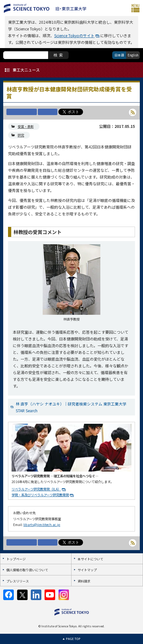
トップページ (16, 559)
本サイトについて (90, 559)
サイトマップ (87, 570)
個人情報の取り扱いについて (27, 570)
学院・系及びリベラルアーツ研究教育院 (40, 495)
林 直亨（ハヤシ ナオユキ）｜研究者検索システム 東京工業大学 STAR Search (71, 407)
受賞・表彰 (26, 126)
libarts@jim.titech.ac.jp (42, 525)
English (133, 55)
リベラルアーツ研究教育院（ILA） (36, 489)
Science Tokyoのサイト (74, 35)
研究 (21, 135)
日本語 (119, 55)
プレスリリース (18, 581)
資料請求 (84, 581)
